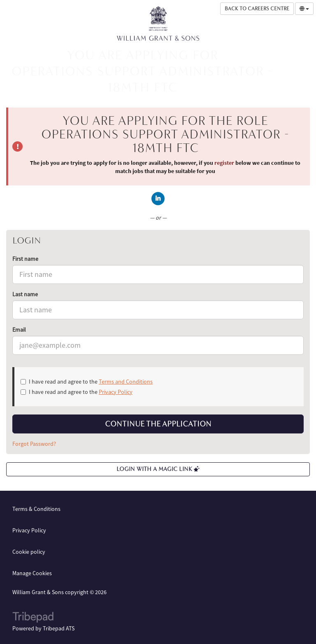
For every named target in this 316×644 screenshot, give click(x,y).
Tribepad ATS (59, 628)
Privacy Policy (116, 392)
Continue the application (158, 424)
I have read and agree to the (87, 382)
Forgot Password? (34, 444)
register (224, 163)
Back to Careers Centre (257, 9)
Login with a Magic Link (158, 469)
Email (19, 330)
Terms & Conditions (36, 509)
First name (25, 259)
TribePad (33, 618)
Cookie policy (29, 552)
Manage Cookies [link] (32, 573)
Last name (25, 294)
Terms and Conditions (126, 382)
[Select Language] (304, 9)
